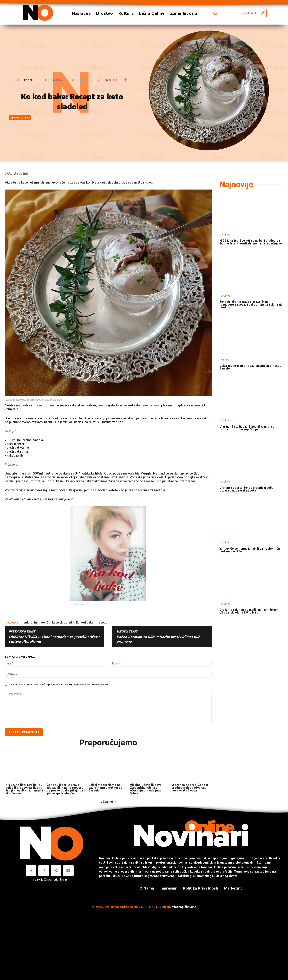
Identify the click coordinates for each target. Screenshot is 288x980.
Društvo (226, 235)
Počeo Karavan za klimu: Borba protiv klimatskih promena (158, 639)
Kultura (225, 360)
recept (102, 622)
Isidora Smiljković (35, 622)
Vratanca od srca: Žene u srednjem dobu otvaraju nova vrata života (190, 787)
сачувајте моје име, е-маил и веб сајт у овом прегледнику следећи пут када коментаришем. (59, 684)
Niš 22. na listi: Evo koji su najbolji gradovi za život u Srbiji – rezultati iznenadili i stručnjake (25, 789)
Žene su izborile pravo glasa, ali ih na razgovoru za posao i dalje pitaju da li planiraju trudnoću (66, 789)
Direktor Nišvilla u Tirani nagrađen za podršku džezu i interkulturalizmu (54, 639)
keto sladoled (62, 622)
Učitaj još (108, 802)
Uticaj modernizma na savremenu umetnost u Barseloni (105, 787)
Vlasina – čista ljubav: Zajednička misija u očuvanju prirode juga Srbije (146, 789)
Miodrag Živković (184, 907)
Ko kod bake (85, 622)
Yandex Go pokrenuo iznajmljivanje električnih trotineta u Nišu (251, 550)
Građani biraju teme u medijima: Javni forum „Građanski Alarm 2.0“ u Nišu (249, 611)
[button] (215, 13)
